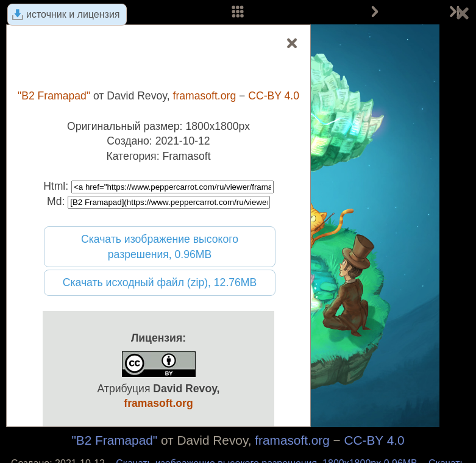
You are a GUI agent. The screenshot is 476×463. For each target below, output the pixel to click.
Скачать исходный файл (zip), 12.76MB (160, 282)
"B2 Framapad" (114, 440)
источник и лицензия (73, 14)
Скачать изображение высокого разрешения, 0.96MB (160, 247)
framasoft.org (292, 440)
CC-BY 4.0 (375, 440)
